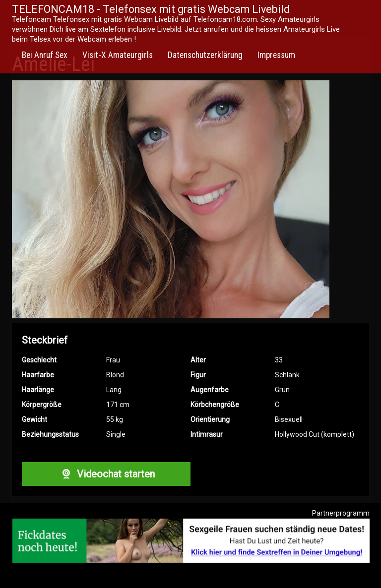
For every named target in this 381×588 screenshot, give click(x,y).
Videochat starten (106, 474)
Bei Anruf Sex (45, 55)
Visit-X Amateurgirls (118, 55)
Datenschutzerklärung (205, 55)
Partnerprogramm (341, 513)
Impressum (276, 55)
